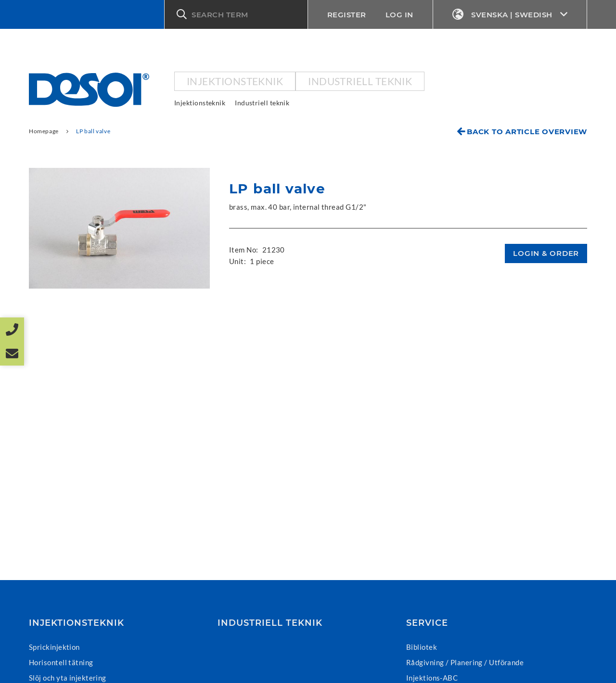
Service (427, 623)
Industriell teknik (360, 81)
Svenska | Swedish (510, 15)
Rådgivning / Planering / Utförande (465, 662)
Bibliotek (422, 647)
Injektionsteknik (235, 81)
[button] (236, 14)
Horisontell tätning (61, 662)
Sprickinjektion (54, 647)
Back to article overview (527, 132)
